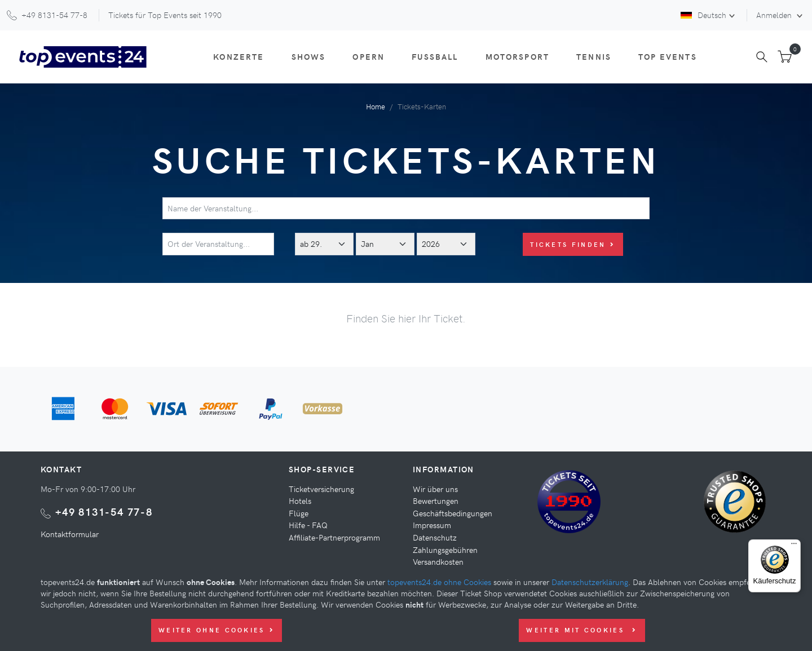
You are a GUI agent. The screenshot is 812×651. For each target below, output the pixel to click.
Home (376, 106)
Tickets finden (573, 244)
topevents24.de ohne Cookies (439, 582)
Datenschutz (435, 537)
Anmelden (775, 15)
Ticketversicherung (321, 489)
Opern (369, 56)
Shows (309, 56)
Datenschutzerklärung (590, 582)
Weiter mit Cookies (582, 630)
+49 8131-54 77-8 (104, 511)
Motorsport (518, 56)
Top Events (668, 56)
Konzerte (239, 56)
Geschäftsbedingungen (453, 513)
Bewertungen (436, 501)
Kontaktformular (70, 534)
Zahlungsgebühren (445, 550)
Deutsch (703, 15)
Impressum (432, 525)
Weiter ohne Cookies (217, 630)
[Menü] (794, 546)
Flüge (299, 513)
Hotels (300, 501)
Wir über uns (435, 489)
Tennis (594, 56)
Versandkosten (438, 561)
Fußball (435, 56)
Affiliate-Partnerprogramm (334, 537)
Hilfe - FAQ (308, 525)
